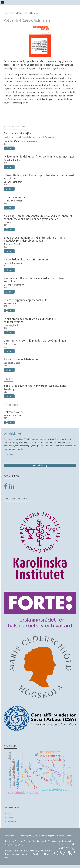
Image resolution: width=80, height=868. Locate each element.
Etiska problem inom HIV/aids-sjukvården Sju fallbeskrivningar (31, 320)
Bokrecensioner (13, 412)
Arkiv (11, 13)
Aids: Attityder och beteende (21, 359)
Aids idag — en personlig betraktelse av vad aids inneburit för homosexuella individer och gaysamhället (38, 217)
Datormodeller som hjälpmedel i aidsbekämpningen (35, 341)
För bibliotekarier (10, 822)
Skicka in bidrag (40, 465)
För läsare (7, 814)
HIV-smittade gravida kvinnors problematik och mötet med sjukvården (39, 177)
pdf (10, 148)
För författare (9, 818)
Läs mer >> (9, 454)
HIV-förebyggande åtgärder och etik (25, 300)
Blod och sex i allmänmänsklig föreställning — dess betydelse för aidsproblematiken (34, 239)
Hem (6, 13)
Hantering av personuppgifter (18, 854)
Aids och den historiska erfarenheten (26, 259)
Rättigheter (38, 854)
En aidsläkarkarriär (15, 197)
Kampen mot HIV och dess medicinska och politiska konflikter (34, 280)
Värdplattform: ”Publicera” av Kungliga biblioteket (28, 850)
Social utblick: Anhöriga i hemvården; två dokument (35, 386)
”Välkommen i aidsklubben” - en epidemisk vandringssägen (39, 156)
